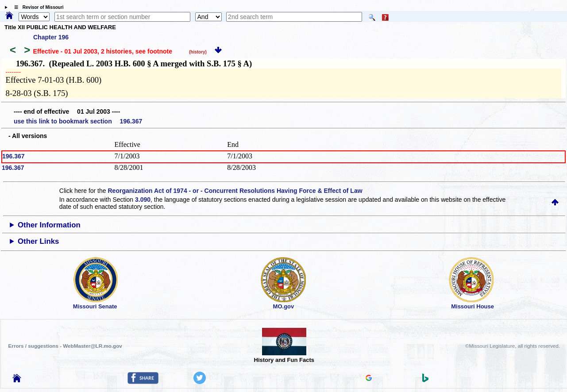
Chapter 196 (51, 37)
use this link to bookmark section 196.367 (78, 121)
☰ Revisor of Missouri (37, 7)
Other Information (49, 225)
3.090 (143, 200)
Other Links (38, 241)
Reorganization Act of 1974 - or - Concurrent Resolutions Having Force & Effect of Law (235, 191)
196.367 (13, 156)
